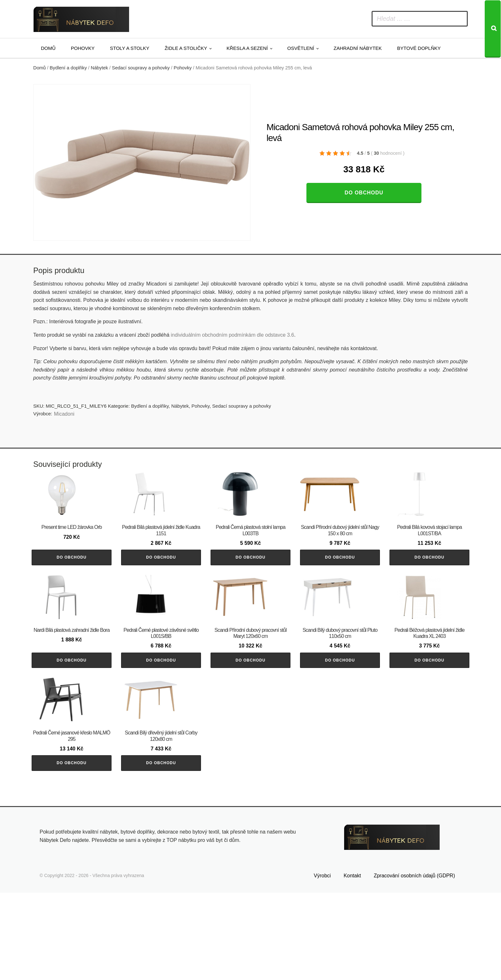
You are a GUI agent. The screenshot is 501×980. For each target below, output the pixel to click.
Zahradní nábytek (358, 48)
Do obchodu (364, 193)
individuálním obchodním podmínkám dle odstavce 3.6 (232, 335)
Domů (48, 48)
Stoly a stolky (130, 48)
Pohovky (83, 48)
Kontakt (352, 963)
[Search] (493, 29)
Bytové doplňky (419, 48)
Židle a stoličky (186, 48)
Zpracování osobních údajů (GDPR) (414, 963)
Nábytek (99, 68)
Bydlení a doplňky (68, 68)
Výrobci (322, 963)
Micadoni (64, 414)
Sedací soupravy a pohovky (141, 68)
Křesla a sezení (247, 48)
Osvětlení (301, 48)
